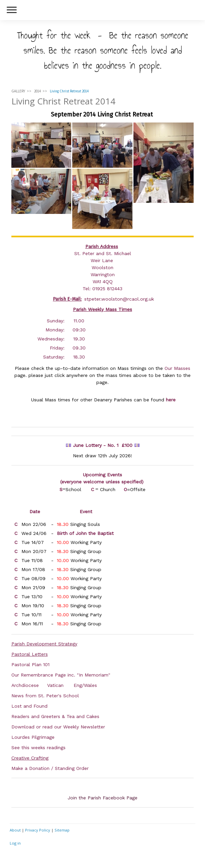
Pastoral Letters (30, 654)
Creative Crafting (30, 758)
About (15, 830)
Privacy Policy (38, 830)
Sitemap (62, 830)
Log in (15, 843)
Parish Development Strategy (44, 644)
